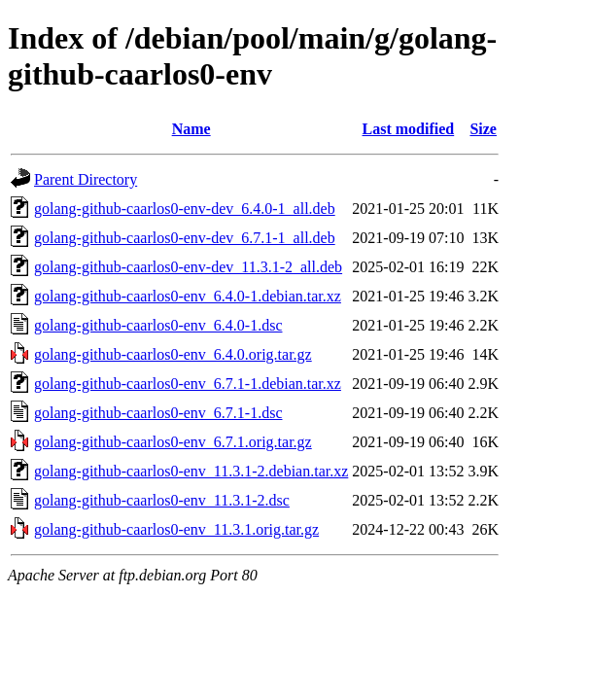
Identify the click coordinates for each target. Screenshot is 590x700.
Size (483, 129)
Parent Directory (86, 179)
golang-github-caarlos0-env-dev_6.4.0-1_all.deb (185, 209)
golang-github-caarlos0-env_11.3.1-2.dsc (162, 500)
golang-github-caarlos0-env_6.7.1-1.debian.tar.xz (188, 384)
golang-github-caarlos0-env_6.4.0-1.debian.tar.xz (188, 296)
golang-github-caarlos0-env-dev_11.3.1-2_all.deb (188, 267)
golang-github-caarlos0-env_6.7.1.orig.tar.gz (173, 442)
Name (191, 129)
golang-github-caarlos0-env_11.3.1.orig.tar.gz (176, 529)
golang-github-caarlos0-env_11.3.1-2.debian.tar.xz (191, 471)
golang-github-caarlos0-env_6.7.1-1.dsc (158, 413)
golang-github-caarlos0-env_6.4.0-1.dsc (158, 325)
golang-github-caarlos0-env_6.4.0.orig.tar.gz (173, 354)
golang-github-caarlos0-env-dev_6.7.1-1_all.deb (185, 238)
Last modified (409, 129)
